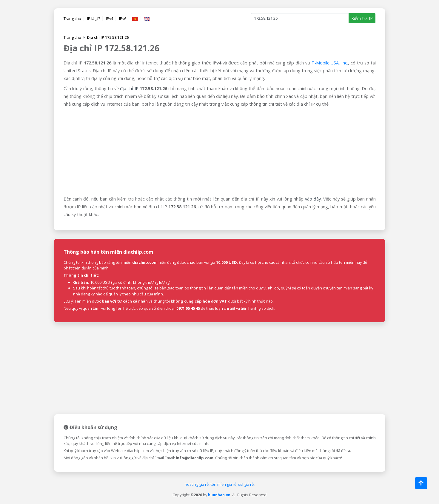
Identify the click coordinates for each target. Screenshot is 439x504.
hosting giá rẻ (197, 484)
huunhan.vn (219, 495)
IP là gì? (94, 19)
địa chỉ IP (129, 88)
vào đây (313, 199)
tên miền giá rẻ (223, 484)
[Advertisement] (220, 152)
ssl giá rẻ (246, 484)
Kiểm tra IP (362, 18)
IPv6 (123, 19)
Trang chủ (72, 19)
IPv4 (110, 19)
